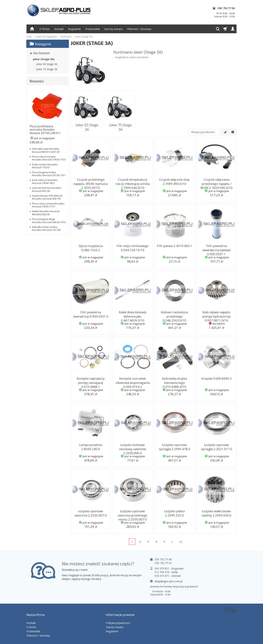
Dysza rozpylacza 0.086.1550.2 (91, 247)
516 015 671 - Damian (168, 576)
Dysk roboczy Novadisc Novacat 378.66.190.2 (45, 181)
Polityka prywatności (118, 617)
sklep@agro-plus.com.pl (168, 581)
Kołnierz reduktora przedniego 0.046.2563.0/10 (174, 315)
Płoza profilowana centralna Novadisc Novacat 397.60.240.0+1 (45, 130)
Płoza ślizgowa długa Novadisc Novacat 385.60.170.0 (49, 221)
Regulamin (75, 29)
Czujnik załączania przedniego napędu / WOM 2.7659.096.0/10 (216, 183)
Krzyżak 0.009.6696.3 (217, 378)
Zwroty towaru (113, 29)
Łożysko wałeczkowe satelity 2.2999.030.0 (217, 512)
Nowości (37, 81)
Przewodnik (93, 29)
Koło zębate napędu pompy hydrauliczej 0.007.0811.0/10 (217, 315)
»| (181, 542)
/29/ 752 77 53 (163, 563)
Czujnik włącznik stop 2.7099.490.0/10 (174, 181)
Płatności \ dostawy (139, 29)
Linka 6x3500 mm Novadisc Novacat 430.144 (47, 189)
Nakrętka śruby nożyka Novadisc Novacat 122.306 (46, 228)
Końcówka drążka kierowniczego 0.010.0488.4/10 (174, 381)
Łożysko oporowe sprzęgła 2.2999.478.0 (174, 446)
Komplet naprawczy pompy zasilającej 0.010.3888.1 (91, 380)
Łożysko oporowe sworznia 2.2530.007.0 (91, 512)
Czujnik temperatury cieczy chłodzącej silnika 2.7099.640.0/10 (133, 183)
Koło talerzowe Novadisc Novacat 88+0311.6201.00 (46, 150)
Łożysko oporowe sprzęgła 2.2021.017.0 (216, 446)
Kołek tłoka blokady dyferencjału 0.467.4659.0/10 (133, 315)
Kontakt (59, 29)
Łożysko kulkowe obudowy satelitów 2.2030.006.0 (133, 446)
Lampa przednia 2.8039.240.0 (91, 446)
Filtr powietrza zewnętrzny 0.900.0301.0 (91, 313)
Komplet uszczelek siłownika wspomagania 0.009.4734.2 (133, 381)
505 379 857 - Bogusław (169, 568)
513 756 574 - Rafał (166, 572)
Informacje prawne (120, 611)
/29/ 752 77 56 (226, 8)
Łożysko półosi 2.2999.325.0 (174, 512)
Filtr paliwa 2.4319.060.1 (175, 245)
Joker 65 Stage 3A (86, 122)
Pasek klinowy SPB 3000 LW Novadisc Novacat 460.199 (47, 197)
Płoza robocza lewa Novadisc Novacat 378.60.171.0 (48, 205)
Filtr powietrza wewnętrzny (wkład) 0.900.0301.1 (217, 249)
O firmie (45, 29)
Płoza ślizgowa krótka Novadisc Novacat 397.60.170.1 (49, 174)
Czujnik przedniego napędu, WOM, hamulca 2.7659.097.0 (91, 183)
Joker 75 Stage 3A (120, 122)
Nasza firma (36, 611)
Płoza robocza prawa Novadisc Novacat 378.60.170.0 (49, 158)
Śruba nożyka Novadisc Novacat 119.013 (45, 166)
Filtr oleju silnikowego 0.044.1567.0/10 (133, 247)
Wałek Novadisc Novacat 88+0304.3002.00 (46, 213)
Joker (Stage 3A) (44, 59)
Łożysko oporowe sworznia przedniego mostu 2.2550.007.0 (133, 514)
